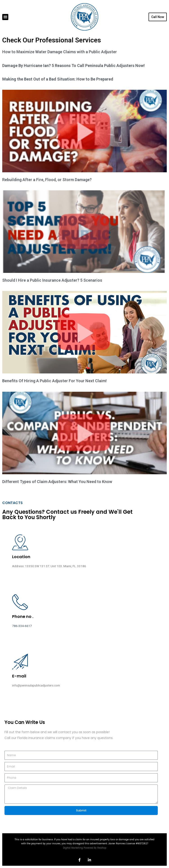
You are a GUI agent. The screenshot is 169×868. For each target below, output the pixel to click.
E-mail (19, 676)
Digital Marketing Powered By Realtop (85, 848)
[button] (5, 17)
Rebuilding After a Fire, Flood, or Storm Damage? (47, 180)
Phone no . (23, 616)
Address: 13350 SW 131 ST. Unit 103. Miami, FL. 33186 (49, 566)
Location (21, 557)
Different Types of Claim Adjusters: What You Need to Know (57, 482)
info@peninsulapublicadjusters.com (36, 685)
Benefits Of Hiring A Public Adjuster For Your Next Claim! (54, 381)
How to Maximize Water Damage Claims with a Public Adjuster (60, 52)
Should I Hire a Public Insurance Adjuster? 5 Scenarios (52, 280)
